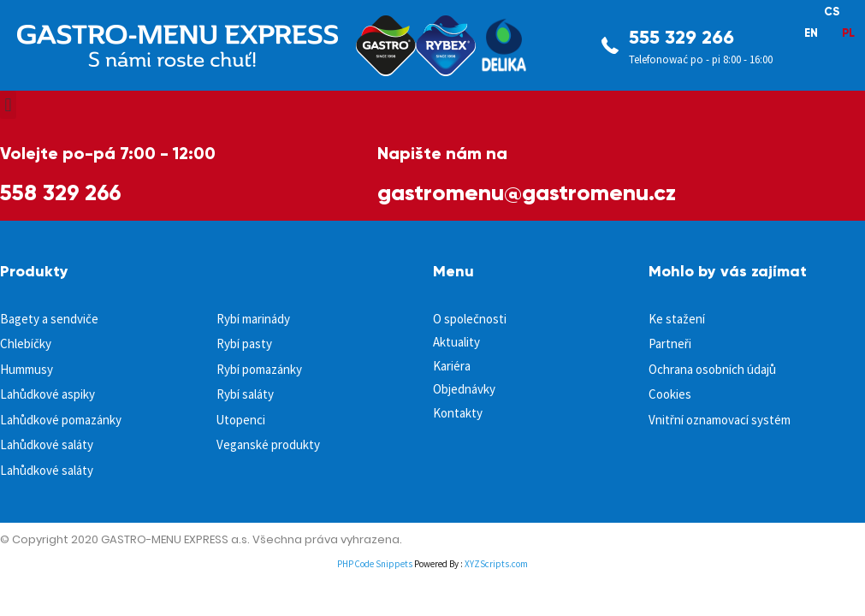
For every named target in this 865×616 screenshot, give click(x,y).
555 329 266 (681, 37)
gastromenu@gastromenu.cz (527, 192)
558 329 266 (60, 192)
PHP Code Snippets (375, 564)
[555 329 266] (610, 45)
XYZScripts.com (496, 564)
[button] (8, 105)
